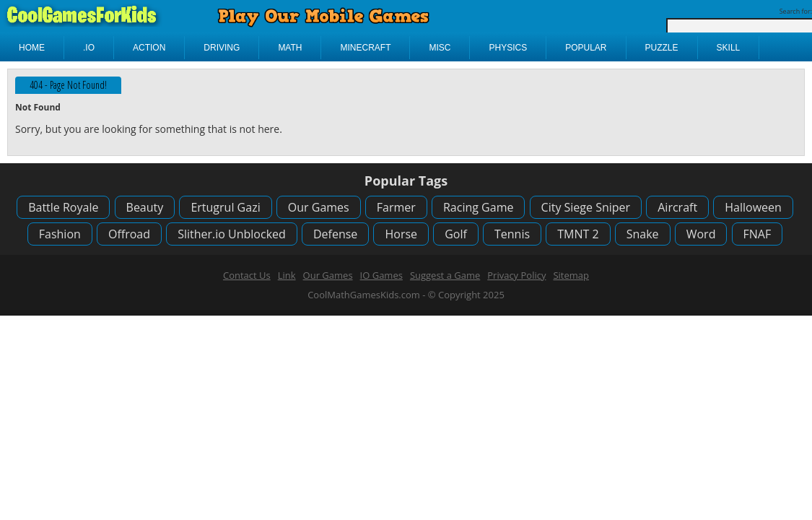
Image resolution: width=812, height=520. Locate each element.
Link (287, 275)
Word (701, 234)
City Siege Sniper (586, 207)
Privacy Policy (516, 275)
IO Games (381, 275)
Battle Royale (63, 207)
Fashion (60, 234)
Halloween (753, 207)
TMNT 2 (578, 234)
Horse (401, 234)
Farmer (396, 207)
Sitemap (571, 275)
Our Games (319, 207)
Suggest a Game (445, 275)
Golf (456, 234)
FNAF (758, 234)
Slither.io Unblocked (232, 234)
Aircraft (677, 207)
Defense (335, 234)
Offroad (129, 234)
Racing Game (478, 207)
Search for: (796, 11)
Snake (643, 234)
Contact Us (247, 275)
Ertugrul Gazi (225, 207)
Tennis (512, 234)
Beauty (145, 207)
